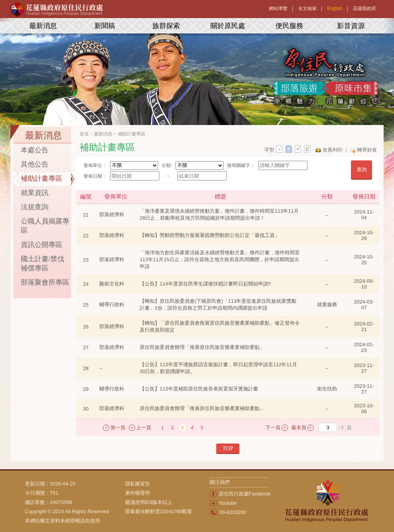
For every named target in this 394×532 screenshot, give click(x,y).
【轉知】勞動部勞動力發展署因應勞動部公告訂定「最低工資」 (210, 235)
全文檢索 (307, 8)
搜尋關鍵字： (241, 165)
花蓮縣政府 (364, 8)
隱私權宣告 (138, 484)
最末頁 (299, 428)
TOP (228, 448)
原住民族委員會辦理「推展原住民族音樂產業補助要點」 (202, 347)
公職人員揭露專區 (45, 226)
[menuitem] (167, 484)
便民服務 (289, 26)
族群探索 (166, 26)
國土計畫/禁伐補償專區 (43, 263)
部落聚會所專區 (45, 282)
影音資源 (351, 26)
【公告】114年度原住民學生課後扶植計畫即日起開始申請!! (205, 284)
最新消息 (43, 26)
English (335, 8)
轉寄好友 (367, 150)
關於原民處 (228, 26)
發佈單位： (95, 165)
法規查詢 (35, 207)
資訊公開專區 (42, 245)
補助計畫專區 (42, 178)
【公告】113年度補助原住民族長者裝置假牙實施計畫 (199, 389)
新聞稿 (105, 26)
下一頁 (273, 428)
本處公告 (35, 150)
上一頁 (144, 428)
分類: (167, 165)
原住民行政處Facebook (245, 494)
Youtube (228, 503)
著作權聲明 (138, 493)
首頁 (84, 134)
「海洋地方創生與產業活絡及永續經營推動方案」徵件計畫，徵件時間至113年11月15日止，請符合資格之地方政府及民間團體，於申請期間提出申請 (220, 259)
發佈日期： (95, 176)
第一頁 (118, 428)
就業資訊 (35, 193)
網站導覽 (278, 8)
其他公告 (35, 164)
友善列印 (332, 150)
